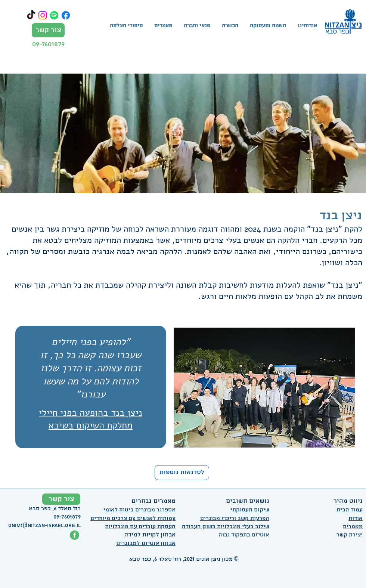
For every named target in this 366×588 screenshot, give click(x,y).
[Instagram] (43, 15)
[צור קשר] (48, 30)
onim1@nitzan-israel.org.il (44, 526)
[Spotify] (54, 15)
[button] (230, 26)
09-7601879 (48, 44)
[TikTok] (31, 15)
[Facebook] (66, 15)
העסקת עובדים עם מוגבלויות (140, 527)
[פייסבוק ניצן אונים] (75, 535)
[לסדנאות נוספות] (182, 473)
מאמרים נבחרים (153, 501)
